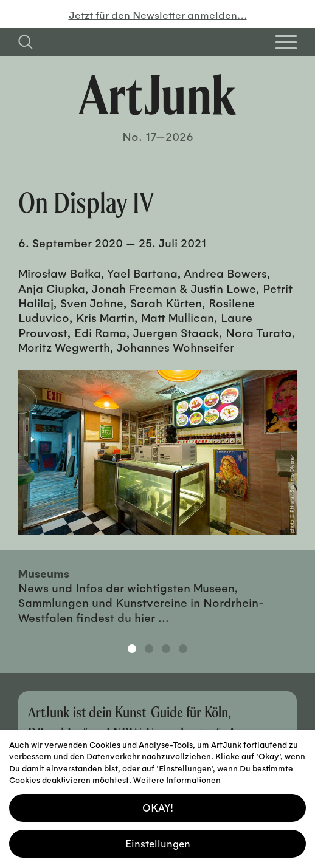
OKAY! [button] (158, 807)
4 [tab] (183, 649)
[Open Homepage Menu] (286, 42)
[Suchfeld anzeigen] (26, 42)
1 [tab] (132, 649)
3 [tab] (166, 649)
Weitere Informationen (177, 779)
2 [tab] (149, 649)
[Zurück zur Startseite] (157, 95)
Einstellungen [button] (158, 842)
